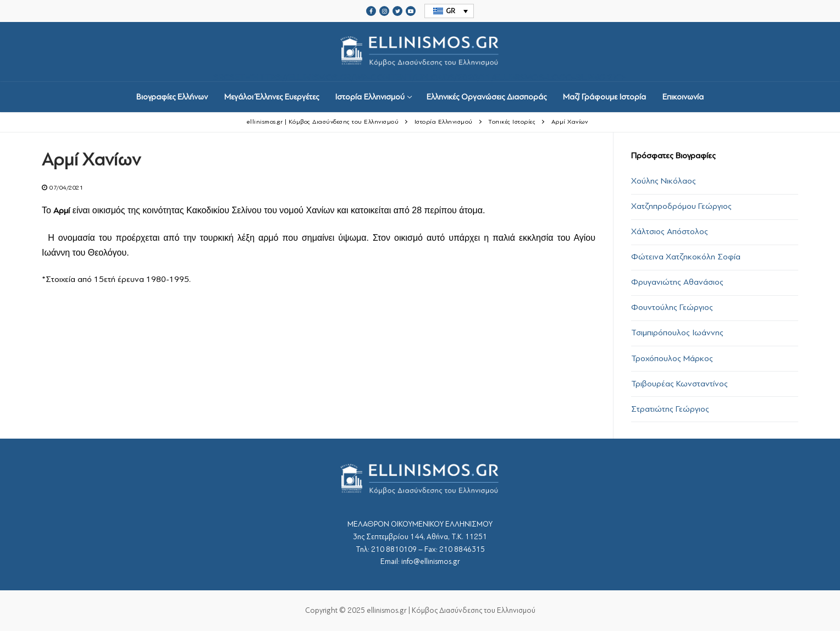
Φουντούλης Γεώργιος (672, 307)
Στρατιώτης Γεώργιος (670, 409)
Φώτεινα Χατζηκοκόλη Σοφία (686, 257)
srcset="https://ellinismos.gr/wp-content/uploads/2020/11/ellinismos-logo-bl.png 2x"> (420, 52)
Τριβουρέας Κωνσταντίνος (679, 384)
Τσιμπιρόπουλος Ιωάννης (677, 333)
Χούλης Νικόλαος (664, 181)
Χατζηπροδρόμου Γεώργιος (681, 206)
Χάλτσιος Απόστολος (670, 231)
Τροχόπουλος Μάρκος (672, 358)
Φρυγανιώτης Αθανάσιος (677, 282)
